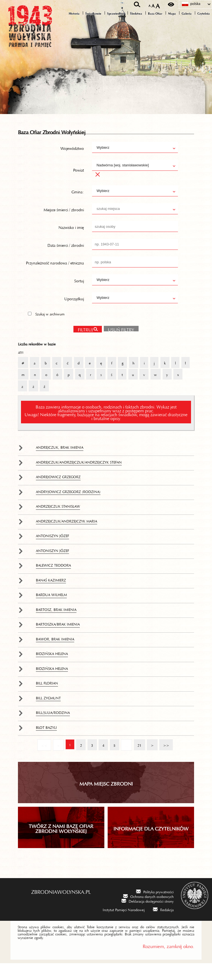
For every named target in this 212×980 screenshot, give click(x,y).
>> (165, 760)
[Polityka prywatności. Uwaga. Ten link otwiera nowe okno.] (155, 908)
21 (138, 760)
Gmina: (78, 207)
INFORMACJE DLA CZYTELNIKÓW (151, 844)
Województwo (72, 163)
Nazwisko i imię (71, 242)
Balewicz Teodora (53, 581)
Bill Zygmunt (48, 714)
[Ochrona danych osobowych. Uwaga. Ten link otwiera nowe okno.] (148, 913)
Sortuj (79, 296)
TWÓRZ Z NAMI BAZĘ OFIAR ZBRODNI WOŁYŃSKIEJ (61, 844)
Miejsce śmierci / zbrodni (64, 224)
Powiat (79, 185)
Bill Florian (47, 699)
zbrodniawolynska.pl (61, 908)
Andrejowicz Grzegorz (58, 493)
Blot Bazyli (46, 743)
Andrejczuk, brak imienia (60, 464)
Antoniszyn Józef (52, 552)
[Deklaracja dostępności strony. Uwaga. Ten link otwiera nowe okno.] (148, 918)
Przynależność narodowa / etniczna (55, 278)
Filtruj (85, 345)
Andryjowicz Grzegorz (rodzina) (68, 508)
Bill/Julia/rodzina (53, 729)
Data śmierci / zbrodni (66, 260)
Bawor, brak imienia (55, 655)
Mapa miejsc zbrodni (106, 800)
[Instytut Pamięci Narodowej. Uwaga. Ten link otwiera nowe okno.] (120, 926)
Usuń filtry (119, 344)
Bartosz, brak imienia (56, 626)
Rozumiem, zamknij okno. (169, 962)
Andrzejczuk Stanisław (58, 523)
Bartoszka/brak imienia (58, 640)
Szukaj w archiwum (50, 329)
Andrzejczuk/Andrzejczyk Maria (67, 537)
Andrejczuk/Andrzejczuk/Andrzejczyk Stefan (79, 478)
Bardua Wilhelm (51, 611)
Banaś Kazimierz (51, 596)
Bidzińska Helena (52, 670)
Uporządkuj (74, 313)
